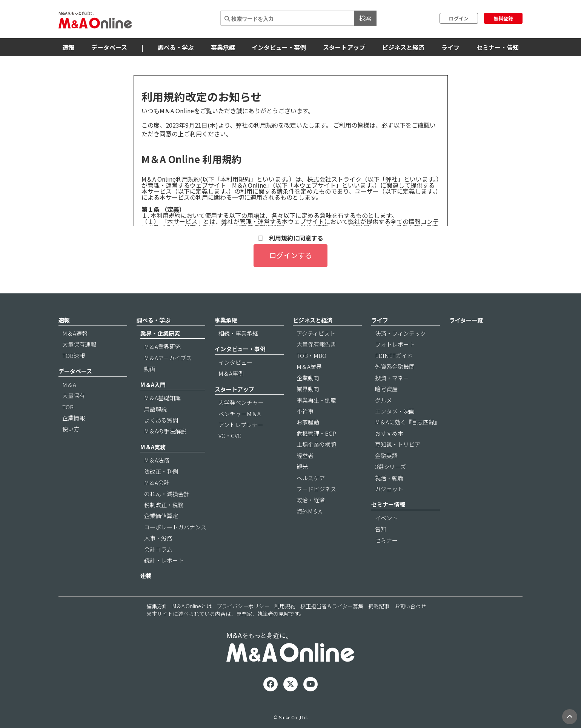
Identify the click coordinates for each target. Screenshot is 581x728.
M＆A (69, 385)
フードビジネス (316, 489)
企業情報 (74, 418)
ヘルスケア (311, 478)
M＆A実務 (153, 447)
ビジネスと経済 (403, 47)
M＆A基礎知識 (162, 398)
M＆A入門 (153, 385)
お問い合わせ (410, 606)
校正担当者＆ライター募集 (332, 606)
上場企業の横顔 (316, 444)
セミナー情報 (388, 504)
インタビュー (235, 362)
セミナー (386, 540)
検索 (365, 18)
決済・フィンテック (400, 333)
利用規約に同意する (291, 238)
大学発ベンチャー (241, 402)
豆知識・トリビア (398, 444)
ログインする (290, 255)
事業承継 (223, 47)
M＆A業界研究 (162, 346)
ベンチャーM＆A (240, 414)
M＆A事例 (231, 373)
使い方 (71, 429)
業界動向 (308, 389)
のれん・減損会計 (167, 494)
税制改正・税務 (164, 505)
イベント (386, 518)
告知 (381, 529)
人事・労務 (158, 538)
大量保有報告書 (316, 344)
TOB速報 (74, 356)
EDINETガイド (394, 356)
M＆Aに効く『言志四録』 (407, 422)
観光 (302, 467)
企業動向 (308, 378)
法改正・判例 (161, 471)
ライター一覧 (466, 320)
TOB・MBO (311, 356)
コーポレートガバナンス (175, 527)
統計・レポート (164, 560)
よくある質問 (161, 420)
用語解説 (155, 409)
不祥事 (305, 411)
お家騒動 (308, 422)
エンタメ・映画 (395, 411)
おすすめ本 (389, 433)
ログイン (459, 18)
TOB (68, 407)
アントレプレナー (241, 425)
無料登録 (503, 18)
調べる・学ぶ (176, 47)
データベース (109, 47)
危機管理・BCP (316, 433)
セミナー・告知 (498, 47)
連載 (146, 576)
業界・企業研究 (160, 333)
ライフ (450, 47)
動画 (150, 369)
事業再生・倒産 (316, 400)
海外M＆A (309, 511)
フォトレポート (395, 344)
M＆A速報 (75, 333)
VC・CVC (230, 436)
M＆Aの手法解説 (165, 431)
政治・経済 (311, 500)
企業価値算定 (161, 516)
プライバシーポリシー (243, 606)
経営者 (305, 456)
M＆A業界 (309, 366)
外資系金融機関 (395, 366)
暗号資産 (386, 389)
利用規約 (285, 606)
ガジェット (389, 489)
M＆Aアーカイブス (168, 358)
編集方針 (157, 606)
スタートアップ (344, 47)
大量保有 (74, 396)
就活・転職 (389, 478)
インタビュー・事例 (279, 47)
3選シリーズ (390, 467)
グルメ (383, 400)
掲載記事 (379, 606)
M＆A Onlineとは (192, 606)
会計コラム (158, 549)
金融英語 (386, 456)
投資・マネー (392, 378)
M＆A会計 (157, 482)
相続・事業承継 (238, 333)
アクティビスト (316, 333)
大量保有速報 (79, 344)
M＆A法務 (157, 460)
